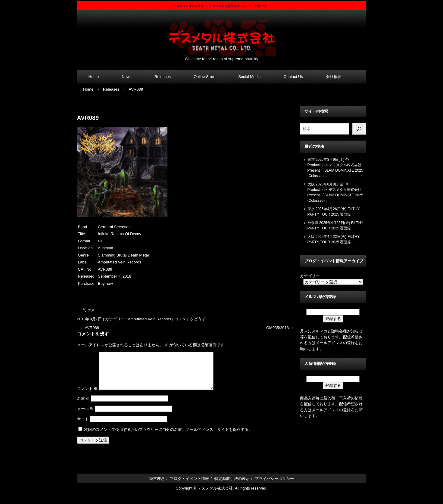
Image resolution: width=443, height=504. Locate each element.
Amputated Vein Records (149, 319)
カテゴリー (310, 276)
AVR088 (90, 328)
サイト (83, 426)
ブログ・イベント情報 (189, 486)
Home (94, 77)
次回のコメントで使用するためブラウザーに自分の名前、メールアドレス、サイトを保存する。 (168, 437)
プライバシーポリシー (274, 486)
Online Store (204, 77)
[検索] (359, 129)
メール (86, 416)
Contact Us (293, 77)
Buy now (105, 283)
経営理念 (157, 486)
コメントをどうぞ (190, 319)
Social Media (249, 77)
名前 (84, 406)
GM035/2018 (280, 328)
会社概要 (334, 77)
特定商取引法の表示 (232, 486)
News (127, 77)
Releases (163, 77)
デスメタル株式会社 (222, 34)
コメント (87, 396)
